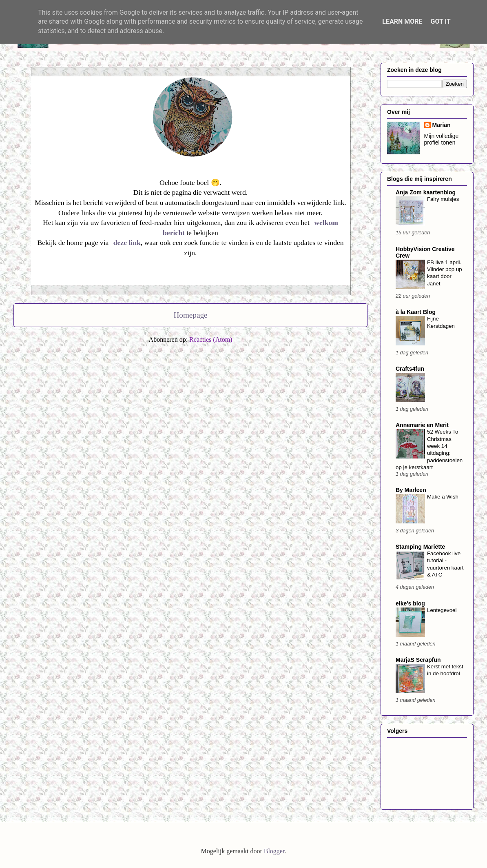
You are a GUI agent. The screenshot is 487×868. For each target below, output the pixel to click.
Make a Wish (443, 497)
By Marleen (411, 490)
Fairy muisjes (443, 199)
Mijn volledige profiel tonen (442, 139)
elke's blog (410, 603)
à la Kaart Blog (416, 312)
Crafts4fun (410, 369)
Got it (440, 21)
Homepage (190, 315)
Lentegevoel (442, 610)
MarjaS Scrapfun (418, 660)
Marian (442, 125)
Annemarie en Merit (422, 425)
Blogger (274, 851)
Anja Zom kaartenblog (426, 192)
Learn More (402, 21)
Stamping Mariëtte (420, 547)
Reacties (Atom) (211, 339)
